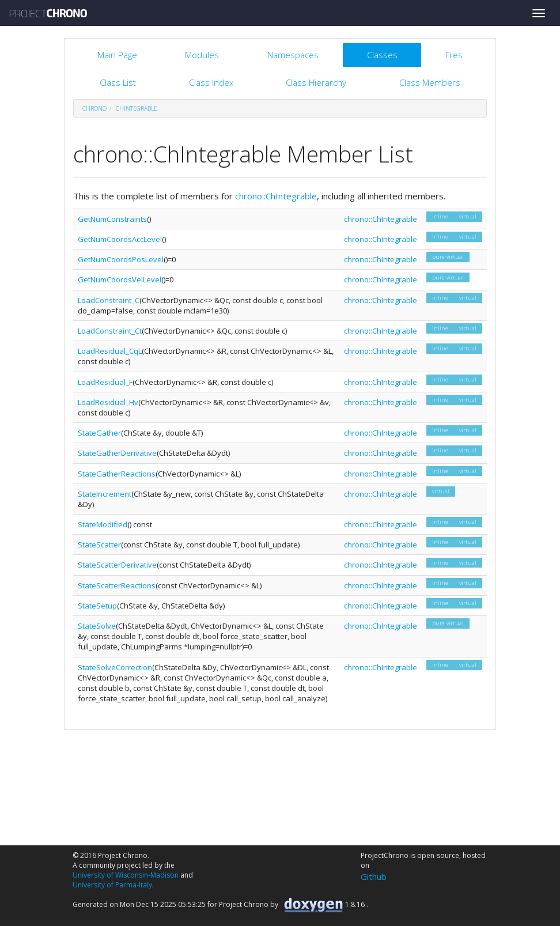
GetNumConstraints (112, 219)
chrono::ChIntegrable (276, 196)
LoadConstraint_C (109, 300)
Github (374, 876)
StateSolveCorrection (115, 667)
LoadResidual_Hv (108, 402)
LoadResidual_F (105, 382)
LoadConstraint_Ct (110, 331)
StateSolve (97, 626)
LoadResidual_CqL (110, 351)
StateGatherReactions (117, 474)
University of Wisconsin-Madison (126, 875)
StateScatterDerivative (117, 565)
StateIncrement (105, 494)
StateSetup (97, 606)
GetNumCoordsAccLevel (120, 239)
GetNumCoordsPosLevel (121, 259)
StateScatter (99, 545)
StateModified (103, 524)
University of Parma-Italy (112, 885)
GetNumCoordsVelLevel (120, 279)
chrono (94, 108)
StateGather (99, 433)
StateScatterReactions (117, 585)
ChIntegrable (137, 108)
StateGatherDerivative (117, 453)
